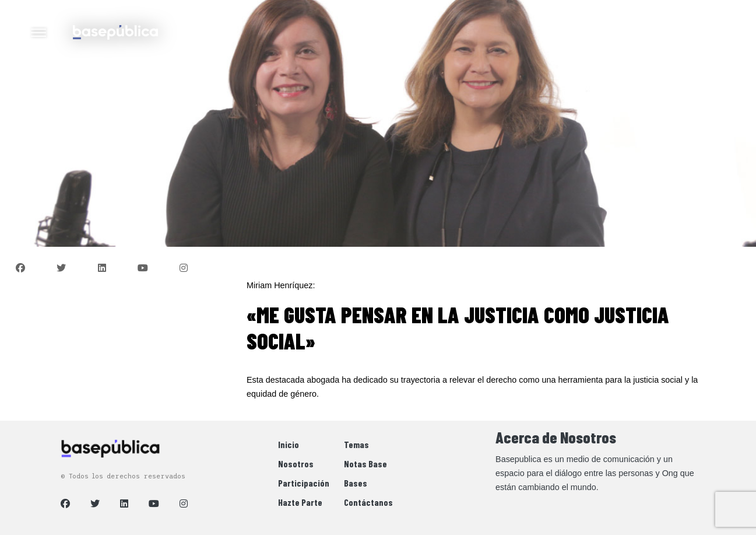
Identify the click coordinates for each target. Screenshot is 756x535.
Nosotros (296, 464)
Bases (356, 483)
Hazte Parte (300, 502)
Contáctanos (368, 502)
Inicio (289, 444)
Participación (304, 483)
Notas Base (365, 464)
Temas (356, 444)
